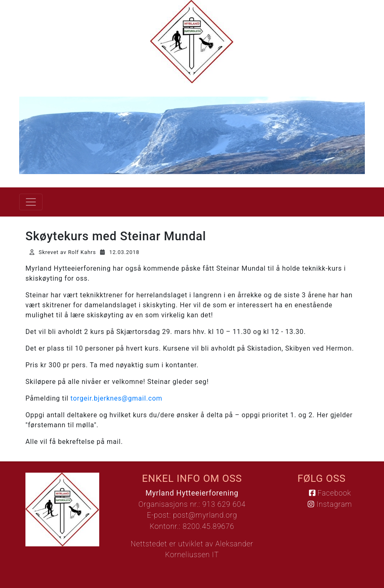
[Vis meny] (31, 202)
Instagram (330, 504)
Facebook (330, 493)
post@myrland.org (205, 515)
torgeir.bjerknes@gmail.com (116, 398)
